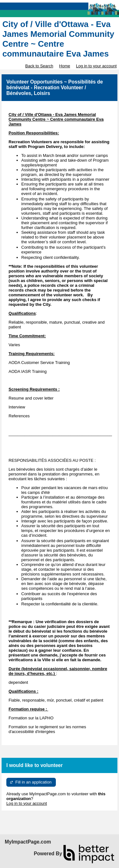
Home (65, 66)
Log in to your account (96, 66)
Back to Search (39, 66)
